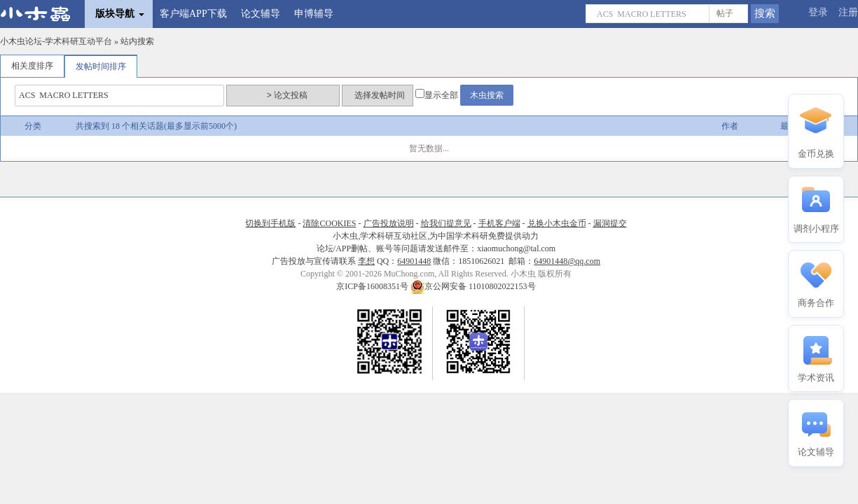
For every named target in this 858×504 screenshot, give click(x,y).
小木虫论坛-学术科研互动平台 (56, 41)
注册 (848, 12)
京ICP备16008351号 (373, 286)
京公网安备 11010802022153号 (473, 286)
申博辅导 (314, 14)
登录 (818, 12)
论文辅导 (261, 14)
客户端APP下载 (193, 14)
